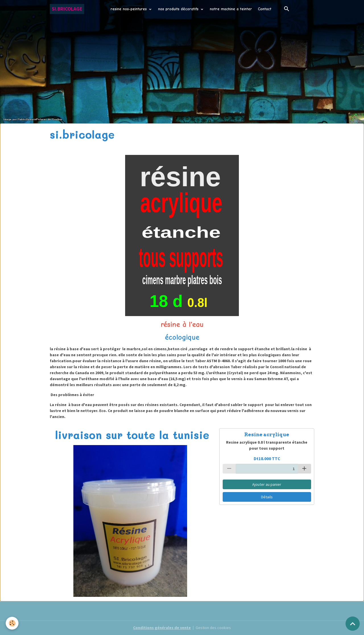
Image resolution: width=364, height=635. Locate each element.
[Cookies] (12, 623)
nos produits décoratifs (179, 9)
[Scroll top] (353, 624)
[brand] (67, 9)
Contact (265, 9)
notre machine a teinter (231, 9)
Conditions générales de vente (162, 628)
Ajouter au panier (267, 484)
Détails (267, 497)
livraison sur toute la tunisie (132, 435)
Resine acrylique (267, 435)
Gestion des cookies (213, 628)
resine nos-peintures (129, 9)
